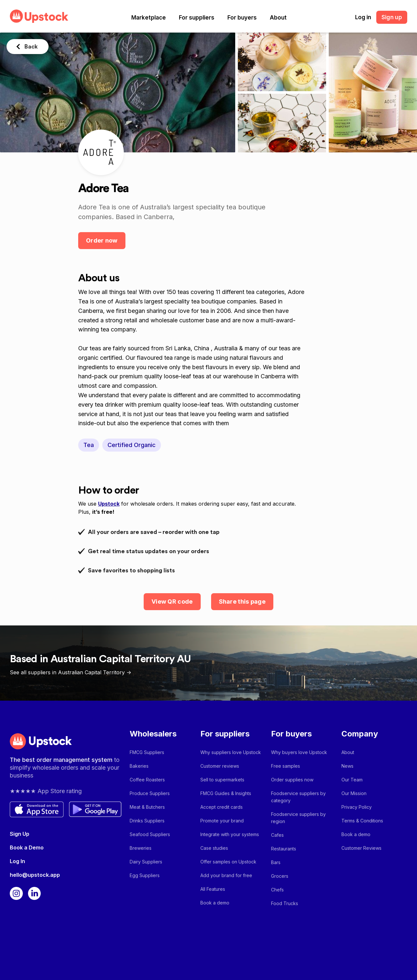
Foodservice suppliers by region (298, 818)
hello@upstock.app (35, 875)
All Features (213, 889)
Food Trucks (285, 903)
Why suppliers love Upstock (231, 752)
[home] (39, 16)
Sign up (392, 17)
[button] (149, 18)
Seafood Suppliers (150, 834)
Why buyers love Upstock (299, 752)
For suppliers (197, 18)
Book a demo (215, 903)
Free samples (286, 766)
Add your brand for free (226, 875)
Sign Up (20, 834)
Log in (363, 17)
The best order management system (62, 760)
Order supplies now (292, 780)
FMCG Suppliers (147, 752)
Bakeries (139, 766)
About (278, 18)
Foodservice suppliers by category (298, 797)
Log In (17, 861)
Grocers (280, 876)
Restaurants (284, 849)
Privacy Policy (357, 807)
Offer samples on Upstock (228, 862)
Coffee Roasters (147, 780)
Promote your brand (222, 821)
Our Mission (354, 793)
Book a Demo (27, 847)
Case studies (214, 848)
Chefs (277, 890)
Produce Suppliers (150, 793)
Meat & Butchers (147, 807)
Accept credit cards (222, 807)
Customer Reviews (361, 848)
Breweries (141, 848)
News (347, 766)
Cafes (277, 835)
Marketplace (149, 18)
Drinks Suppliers (147, 821)
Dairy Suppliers (146, 862)
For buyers (242, 18)
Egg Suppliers (145, 875)
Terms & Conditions (362, 821)
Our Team (352, 780)
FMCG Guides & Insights (226, 793)
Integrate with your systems (230, 834)
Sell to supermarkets (222, 780)
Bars (276, 862)
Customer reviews (220, 766)
